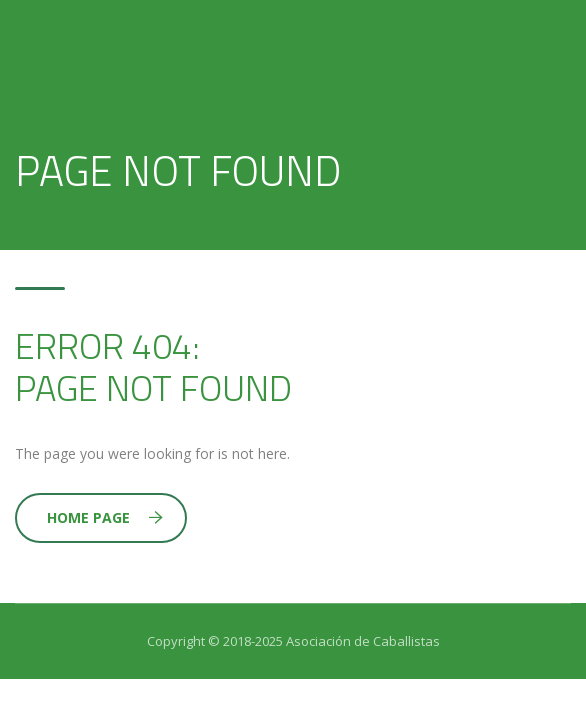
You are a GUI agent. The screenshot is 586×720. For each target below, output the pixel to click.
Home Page (105, 517)
